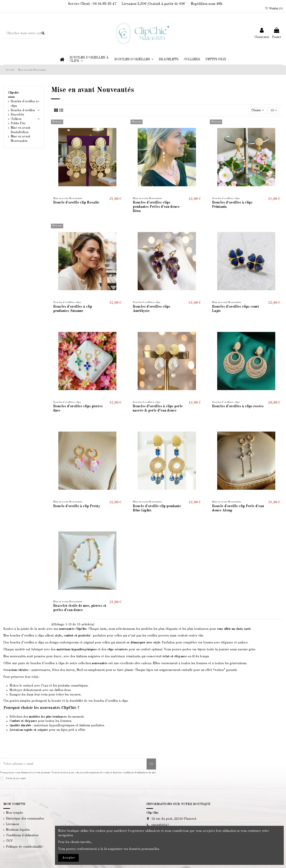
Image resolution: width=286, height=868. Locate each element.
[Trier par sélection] (258, 111)
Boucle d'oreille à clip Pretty (77, 506)
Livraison (13, 824)
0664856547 (160, 825)
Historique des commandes (25, 819)
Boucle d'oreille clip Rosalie (76, 203)
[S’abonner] (151, 764)
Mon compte (15, 813)
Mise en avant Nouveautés (21, 139)
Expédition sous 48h (206, 4)
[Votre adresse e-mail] (73, 764)
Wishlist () (274, 9)
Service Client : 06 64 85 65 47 (93, 4)
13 (274, 110)
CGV (9, 841)
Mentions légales (18, 830)
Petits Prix (18, 123)
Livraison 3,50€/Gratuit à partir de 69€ (154, 4)
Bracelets (17, 115)
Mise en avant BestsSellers (21, 130)
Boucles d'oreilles (23, 110)
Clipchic (14, 93)
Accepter (68, 858)
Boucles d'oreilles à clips (24, 104)
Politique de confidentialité (24, 847)
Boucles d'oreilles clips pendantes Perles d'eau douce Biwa (156, 207)
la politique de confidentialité (42, 778)
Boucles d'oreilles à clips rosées (238, 406)
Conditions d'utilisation (22, 835)
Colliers (16, 119)
